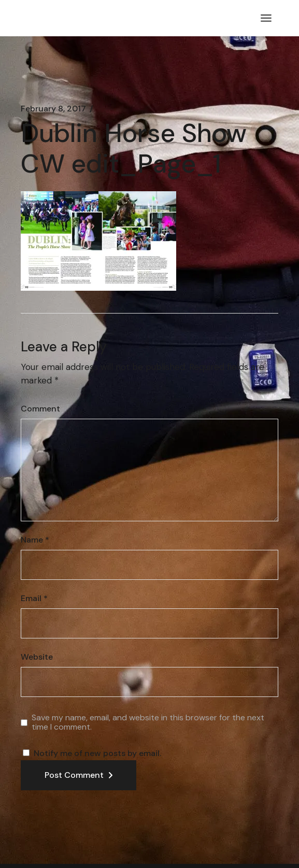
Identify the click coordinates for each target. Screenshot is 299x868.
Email (34, 599)
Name (35, 540)
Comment (40, 409)
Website (37, 657)
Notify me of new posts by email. (97, 753)
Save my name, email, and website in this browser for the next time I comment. (148, 722)
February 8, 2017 (53, 109)
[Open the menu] (266, 18)
